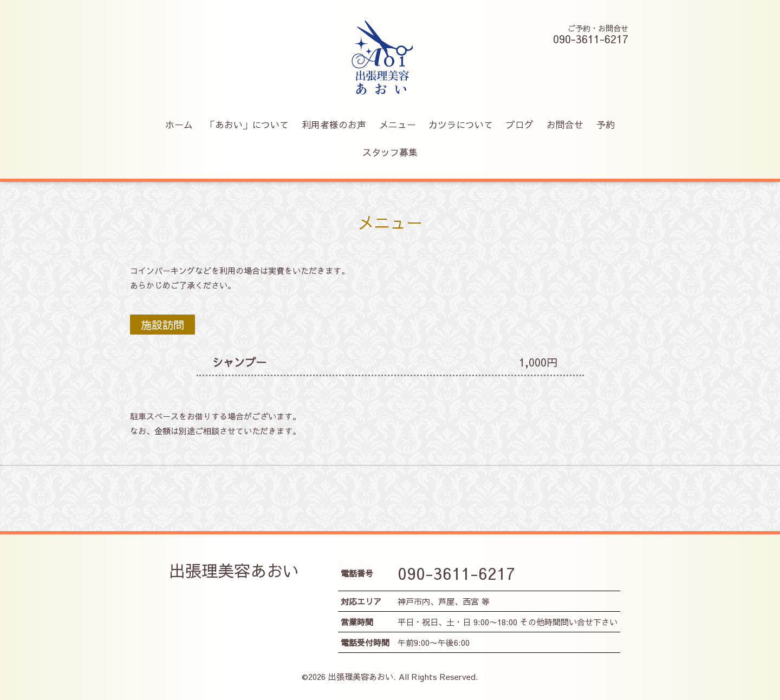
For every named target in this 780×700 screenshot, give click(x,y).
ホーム (179, 125)
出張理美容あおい (234, 570)
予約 (606, 125)
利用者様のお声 (334, 125)
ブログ (520, 125)
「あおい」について (247, 125)
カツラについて (461, 125)
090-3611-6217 (456, 573)
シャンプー (239, 362)
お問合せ (565, 125)
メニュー (398, 125)
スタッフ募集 (390, 152)
